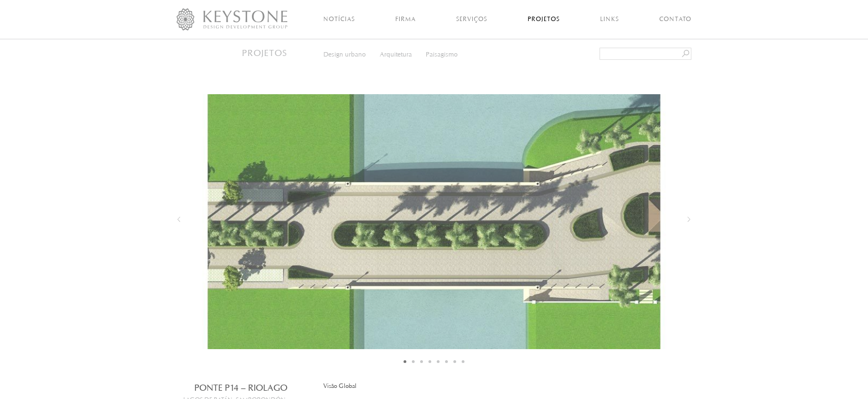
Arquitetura (396, 54)
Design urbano (345, 54)
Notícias (339, 19)
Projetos (544, 19)
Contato (675, 19)
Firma (405, 19)
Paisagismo (442, 54)
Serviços (472, 19)
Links (609, 19)
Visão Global (340, 386)
